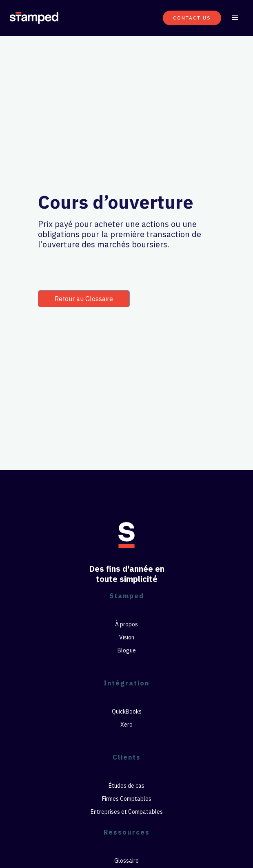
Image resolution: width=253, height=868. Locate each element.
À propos (126, 624)
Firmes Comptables (127, 799)
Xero (126, 725)
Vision (127, 637)
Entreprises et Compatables (127, 812)
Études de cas (126, 786)
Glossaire (126, 861)
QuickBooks (127, 712)
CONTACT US (192, 18)
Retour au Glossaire (84, 299)
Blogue (127, 650)
